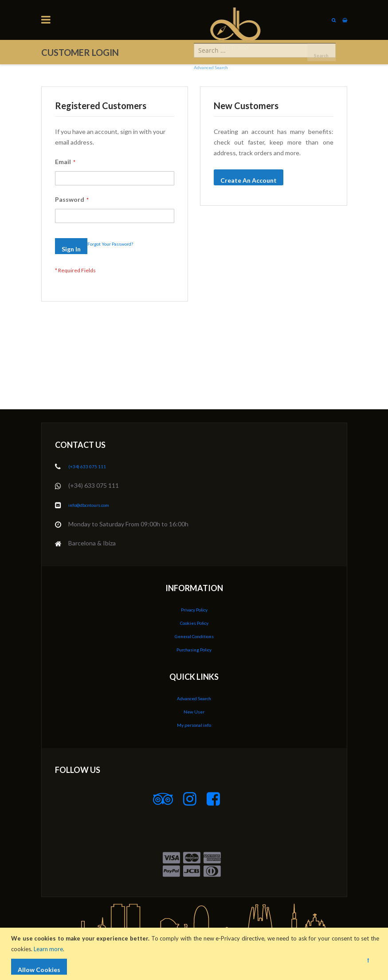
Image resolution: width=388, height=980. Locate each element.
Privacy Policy (194, 613)
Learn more (51, 949)
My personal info (194, 725)
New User (194, 712)
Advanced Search (194, 700)
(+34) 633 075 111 (94, 470)
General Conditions (194, 638)
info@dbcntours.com (97, 508)
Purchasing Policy (194, 651)
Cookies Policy (194, 625)
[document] (195, 954)
